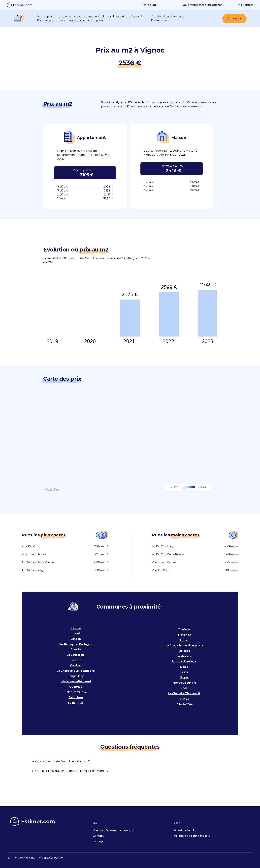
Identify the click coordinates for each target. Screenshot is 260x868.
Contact (246, 5)
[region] (130, 443)
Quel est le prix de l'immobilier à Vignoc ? (63, 761)
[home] (19, 5)
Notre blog (149, 5)
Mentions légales (185, 831)
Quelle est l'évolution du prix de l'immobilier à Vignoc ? (72, 771)
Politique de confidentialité (192, 836)
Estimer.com (160, 21)
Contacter (234, 19)
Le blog (98, 841)
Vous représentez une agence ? (203, 5)
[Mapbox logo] (52, 490)
